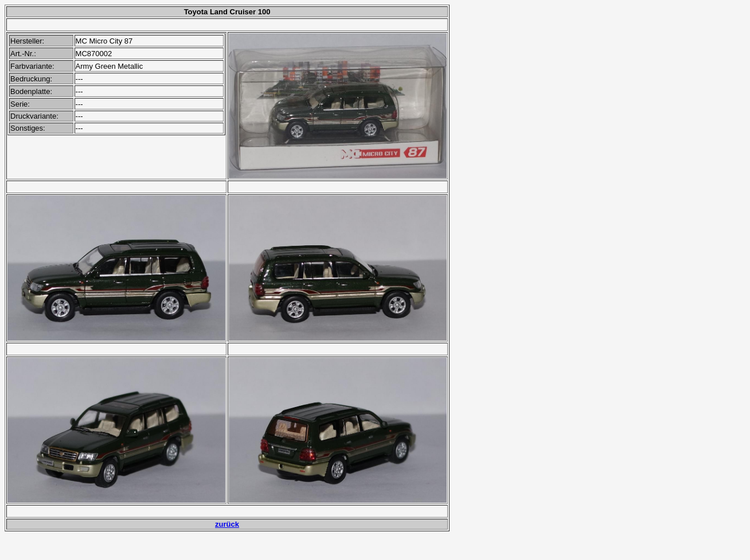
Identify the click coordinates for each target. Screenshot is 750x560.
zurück (227, 524)
